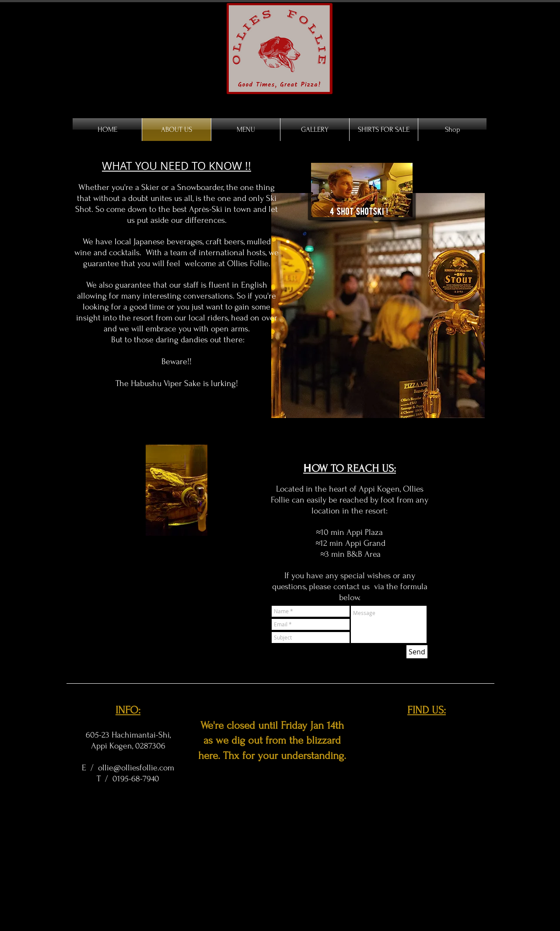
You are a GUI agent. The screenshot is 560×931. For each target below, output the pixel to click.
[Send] (417, 652)
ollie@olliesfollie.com (136, 768)
